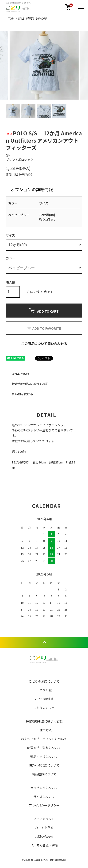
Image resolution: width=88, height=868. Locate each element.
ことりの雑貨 (44, 699)
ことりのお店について (44, 681)
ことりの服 (44, 690)
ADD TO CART (44, 311)
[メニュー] (81, 7)
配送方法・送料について (44, 748)
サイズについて (44, 797)
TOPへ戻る (44, 642)
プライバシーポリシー (44, 805)
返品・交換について (44, 757)
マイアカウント (44, 819)
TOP (11, 18)
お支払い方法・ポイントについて (44, 739)
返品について (21, 374)
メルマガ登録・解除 (44, 845)
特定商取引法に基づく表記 (30, 384)
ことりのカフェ (44, 708)
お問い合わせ (44, 837)
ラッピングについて (44, 788)
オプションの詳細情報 (32, 189)
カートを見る (44, 828)
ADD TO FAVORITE (44, 328)
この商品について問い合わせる (44, 344)
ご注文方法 (44, 730)
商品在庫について (44, 774)
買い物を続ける (22, 394)
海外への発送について (44, 765)
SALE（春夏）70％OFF (32, 18)
